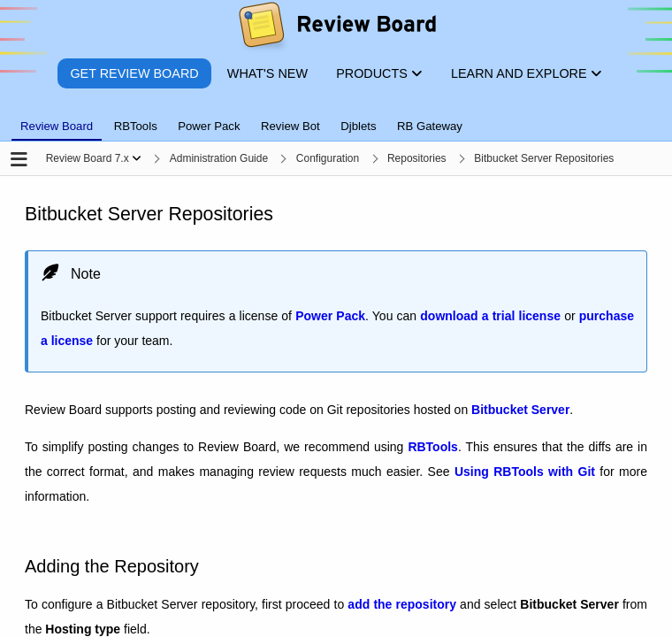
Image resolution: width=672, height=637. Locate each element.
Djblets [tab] (358, 126)
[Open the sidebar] (19, 161)
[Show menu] (137, 158)
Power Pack (330, 317)
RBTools (433, 448)
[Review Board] (336, 29)
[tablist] (336, 116)
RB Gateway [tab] (430, 126)
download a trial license (490, 317)
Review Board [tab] (57, 126)
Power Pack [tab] (209, 126)
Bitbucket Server (520, 411)
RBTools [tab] (136, 126)
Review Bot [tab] (290, 126)
